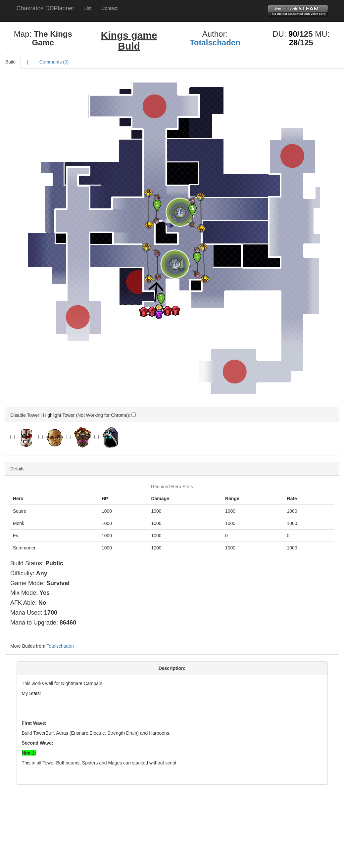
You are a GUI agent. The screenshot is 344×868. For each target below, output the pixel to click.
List (88, 8)
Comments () (54, 62)
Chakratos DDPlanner (46, 8)
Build (10, 62)
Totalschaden (215, 43)
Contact (109, 8)
